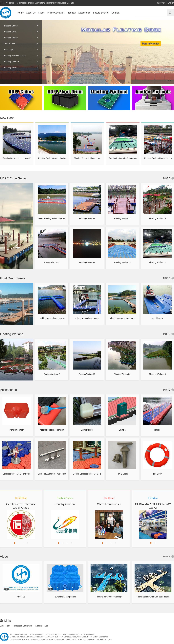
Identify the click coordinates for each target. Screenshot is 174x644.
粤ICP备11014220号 (104, 639)
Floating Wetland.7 (87, 374)
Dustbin (122, 430)
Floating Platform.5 (52, 262)
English (171, 3)
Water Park (5, 626)
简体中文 (161, 3)
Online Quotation (56, 13)
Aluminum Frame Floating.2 (122, 318)
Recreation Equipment (23, 626)
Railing (157, 430)
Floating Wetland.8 (52, 374)
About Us (31, 13)
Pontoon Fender (17, 430)
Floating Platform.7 (122, 218)
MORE (169, 178)
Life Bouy (157, 474)
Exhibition (153, 498)
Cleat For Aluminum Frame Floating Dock (52, 475)
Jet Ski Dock (157, 318)
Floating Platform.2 (157, 262)
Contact (115, 13)
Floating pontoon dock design (109, 597)
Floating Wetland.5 (157, 374)
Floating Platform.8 (87, 218)
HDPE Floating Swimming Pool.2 (52, 220)
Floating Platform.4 (87, 262)
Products (71, 13)
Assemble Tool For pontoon (52, 430)
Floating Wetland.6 (122, 374)
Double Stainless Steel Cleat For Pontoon (87, 475)
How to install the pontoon (65, 597)
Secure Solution (101, 13)
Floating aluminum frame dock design (153, 597)
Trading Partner (65, 498)
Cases (41, 13)
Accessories (84, 13)
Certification (21, 498)
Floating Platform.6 (157, 218)
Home (21, 13)
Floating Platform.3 (122, 262)
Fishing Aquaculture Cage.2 (52, 318)
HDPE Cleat (122, 474)
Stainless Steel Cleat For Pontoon (17, 475)
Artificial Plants (42, 626)
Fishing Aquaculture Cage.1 (87, 318)
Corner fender (87, 430)
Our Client (109, 498)
